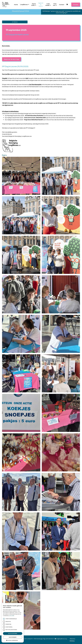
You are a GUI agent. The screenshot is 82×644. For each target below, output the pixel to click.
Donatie (76, 5)
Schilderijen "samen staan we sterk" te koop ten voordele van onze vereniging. (61, 12)
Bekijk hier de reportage (12, 59)
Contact (62, 5)
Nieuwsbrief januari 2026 (20, 11)
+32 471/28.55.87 (49, 639)
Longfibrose (24, 4)
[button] (13, 640)
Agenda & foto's (41, 5)
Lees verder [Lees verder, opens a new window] (12, 616)
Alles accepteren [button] (13, 633)
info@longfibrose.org (61, 639)
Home (16, 5)
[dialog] (13, 623)
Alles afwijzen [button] (13, 637)
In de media (48, 4)
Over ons (55, 4)
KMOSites (72, 641)
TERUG (15, 22)
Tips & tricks (33, 4)
